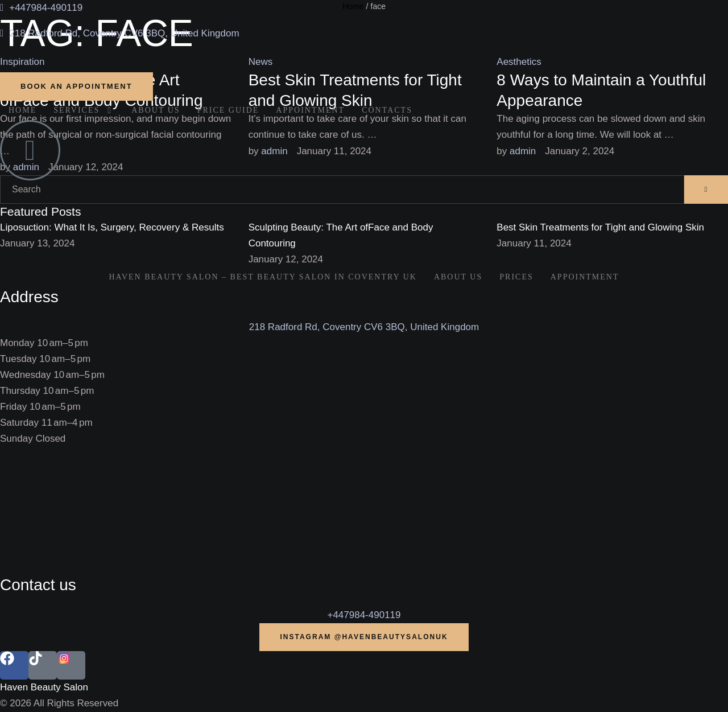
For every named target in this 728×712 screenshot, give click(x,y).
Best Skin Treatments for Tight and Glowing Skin (600, 227)
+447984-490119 (364, 615)
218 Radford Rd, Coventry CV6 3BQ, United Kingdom (364, 327)
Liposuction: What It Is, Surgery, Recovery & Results (112, 227)
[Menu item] (22, 110)
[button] (76, 87)
